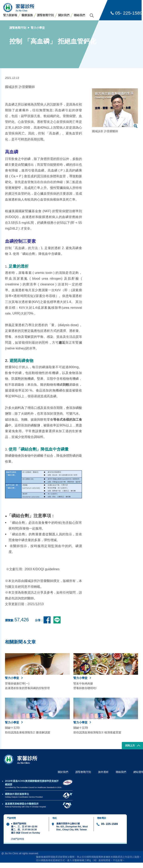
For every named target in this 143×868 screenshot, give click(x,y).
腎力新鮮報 (10, 15)
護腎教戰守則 (45, 15)
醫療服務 (27, 15)
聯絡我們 (79, 15)
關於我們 (64, 15)
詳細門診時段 (18, 839)
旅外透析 (103, 772)
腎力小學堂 (38, 28)
